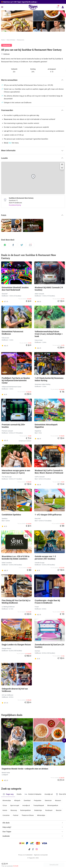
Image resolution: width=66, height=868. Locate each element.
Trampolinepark (39, 805)
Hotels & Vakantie (33, 794)
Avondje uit (49, 794)
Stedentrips (38, 810)
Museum (58, 800)
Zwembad (27, 800)
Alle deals (6, 823)
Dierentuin (48, 800)
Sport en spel (15, 805)
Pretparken (38, 800)
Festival (16, 815)
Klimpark (17, 800)
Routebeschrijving (15, 205)
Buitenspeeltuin (26, 810)
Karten (5, 810)
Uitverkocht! (54, 865)
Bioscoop (14, 810)
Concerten (6, 815)
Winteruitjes (41, 815)
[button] (57, 7)
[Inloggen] (63, 7)
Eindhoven (7, 54)
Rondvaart (49, 810)
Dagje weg (8, 794)
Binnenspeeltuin (53, 805)
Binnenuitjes (7, 800)
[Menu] (2, 7)
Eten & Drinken (11, 40)
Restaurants (21, 40)
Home (3, 40)
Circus (5, 805)
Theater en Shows (28, 815)
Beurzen (59, 810)
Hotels (19, 794)
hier (10, 143)
